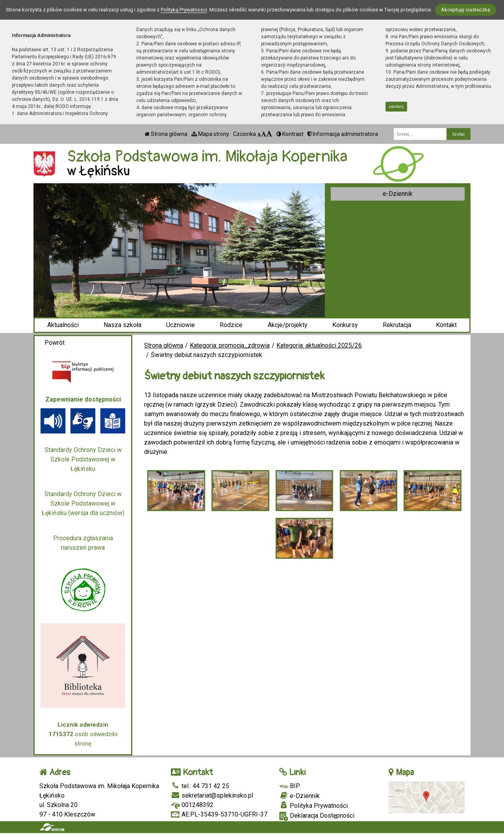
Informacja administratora (343, 134)
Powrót (55, 343)
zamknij (396, 107)
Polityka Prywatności (313, 805)
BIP (290, 786)
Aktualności (63, 325)
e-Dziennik (398, 194)
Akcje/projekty (288, 325)
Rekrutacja (397, 325)
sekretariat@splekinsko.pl (212, 795)
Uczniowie (181, 325)
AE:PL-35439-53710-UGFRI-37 (219, 814)
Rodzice (231, 325)
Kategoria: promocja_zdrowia (230, 345)
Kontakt (446, 325)
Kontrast (290, 134)
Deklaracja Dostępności (317, 816)
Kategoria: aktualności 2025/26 (319, 345)
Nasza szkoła (122, 325)
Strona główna (166, 134)
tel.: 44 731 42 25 (200, 786)
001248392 (192, 805)
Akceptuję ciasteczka (466, 10)
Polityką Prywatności (184, 10)
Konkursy (345, 325)
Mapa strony (210, 134)
